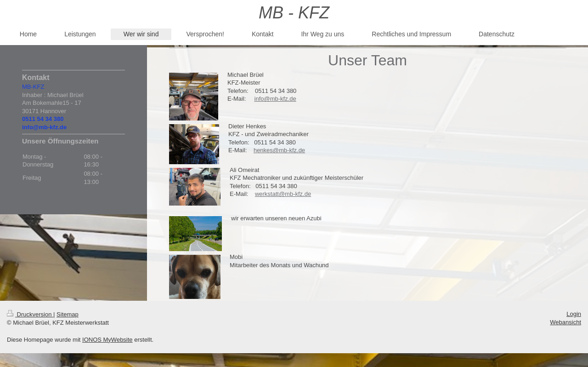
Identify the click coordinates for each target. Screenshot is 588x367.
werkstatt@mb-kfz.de (283, 194)
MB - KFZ (294, 13)
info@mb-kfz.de (275, 99)
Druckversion (30, 314)
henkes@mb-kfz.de (279, 150)
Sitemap (68, 314)
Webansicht (565, 322)
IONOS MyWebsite (107, 340)
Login (574, 314)
